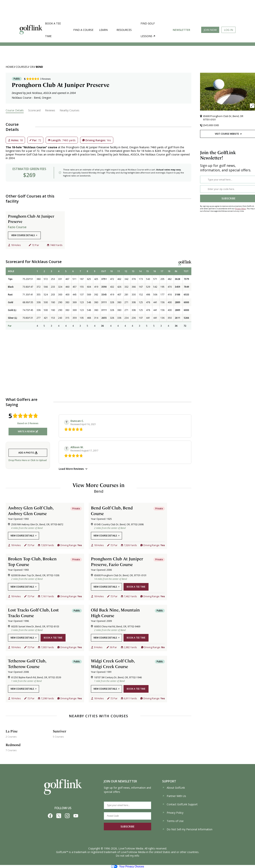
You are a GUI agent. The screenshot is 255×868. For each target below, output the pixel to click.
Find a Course (83, 30)
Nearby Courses (70, 110)
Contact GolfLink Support (180, 804)
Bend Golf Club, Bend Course (112, 511)
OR (32, 67)
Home (10, 67)
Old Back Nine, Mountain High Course (115, 613)
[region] (99, 299)
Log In (228, 30)
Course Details (15, 110)
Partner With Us (174, 796)
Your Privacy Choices (128, 866)
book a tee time (136, 587)
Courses (22, 67)
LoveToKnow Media (131, 848)
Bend (39, 67)
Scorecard (34, 110)
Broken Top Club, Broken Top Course (32, 562)
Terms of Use (173, 821)
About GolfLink (174, 788)
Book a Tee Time (53, 30)
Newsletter (181, 30)
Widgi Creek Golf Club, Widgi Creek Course (113, 664)
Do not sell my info (127, 856)
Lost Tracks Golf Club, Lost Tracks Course (33, 613)
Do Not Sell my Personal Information (187, 829)
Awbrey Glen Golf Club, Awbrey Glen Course (31, 511)
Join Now (210, 30)
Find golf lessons (148, 30)
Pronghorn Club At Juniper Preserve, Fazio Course (117, 562)
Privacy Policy (241, 209)
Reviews (50, 110)
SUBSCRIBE (127, 826)
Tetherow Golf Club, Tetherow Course (27, 664)
